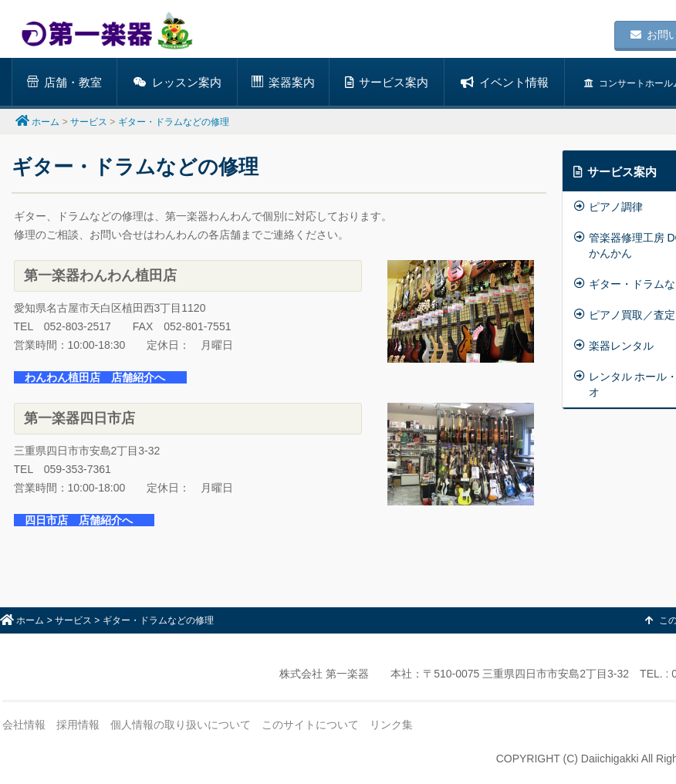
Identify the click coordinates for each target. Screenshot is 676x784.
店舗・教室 (64, 82)
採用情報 (78, 725)
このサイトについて (310, 725)
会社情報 (24, 725)
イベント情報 (505, 82)
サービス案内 (387, 82)
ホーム (46, 122)
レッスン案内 (177, 82)
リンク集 (391, 725)
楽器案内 (283, 82)
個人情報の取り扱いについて (181, 725)
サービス (89, 122)
